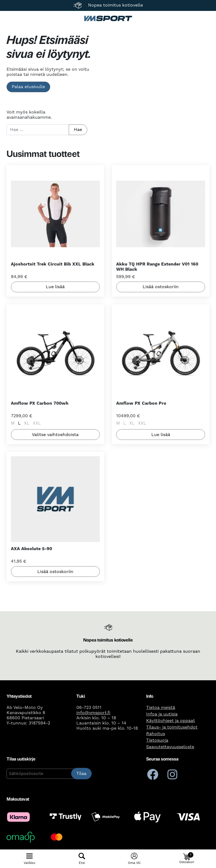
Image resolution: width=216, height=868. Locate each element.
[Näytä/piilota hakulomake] (82, 859)
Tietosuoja (157, 740)
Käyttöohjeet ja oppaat (171, 721)
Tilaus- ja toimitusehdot (172, 727)
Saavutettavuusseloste (170, 747)
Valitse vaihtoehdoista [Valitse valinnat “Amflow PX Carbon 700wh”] (55, 435)
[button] (187, 859)
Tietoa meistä (161, 708)
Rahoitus (156, 734)
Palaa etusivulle (28, 87)
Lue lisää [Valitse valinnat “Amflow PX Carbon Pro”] (161, 435)
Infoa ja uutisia (162, 714)
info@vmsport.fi (93, 713)
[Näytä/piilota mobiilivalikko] (29, 859)
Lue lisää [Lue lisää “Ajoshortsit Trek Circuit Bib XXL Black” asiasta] (55, 287)
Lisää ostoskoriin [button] (161, 287)
